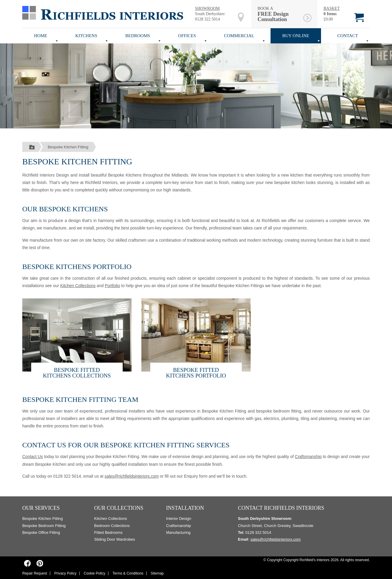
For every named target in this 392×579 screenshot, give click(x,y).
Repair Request (35, 573)
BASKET (331, 8)
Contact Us (33, 457)
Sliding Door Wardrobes (115, 539)
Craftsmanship (308, 457)
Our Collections (119, 508)
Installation (185, 508)
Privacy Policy (65, 573)
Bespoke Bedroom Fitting (44, 526)
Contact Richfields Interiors (281, 508)
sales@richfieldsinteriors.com (132, 476)
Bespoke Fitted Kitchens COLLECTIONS (77, 373)
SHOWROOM (207, 8)
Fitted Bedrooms (108, 532)
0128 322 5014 (208, 19)
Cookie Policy (95, 573)
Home (41, 36)
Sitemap (157, 573)
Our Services (41, 508)
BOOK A (279, 14)
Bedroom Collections (112, 526)
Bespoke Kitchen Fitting (68, 147)
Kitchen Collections (78, 286)
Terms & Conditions (128, 573)
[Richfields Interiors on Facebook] (27, 563)
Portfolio (112, 286)
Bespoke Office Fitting (41, 532)
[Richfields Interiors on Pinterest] (40, 563)
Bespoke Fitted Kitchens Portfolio (196, 373)
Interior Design (179, 519)
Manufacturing (178, 532)
